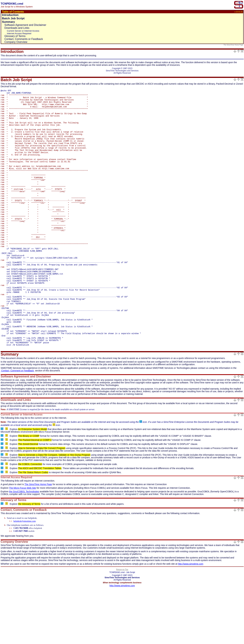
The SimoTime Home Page (234, 45)
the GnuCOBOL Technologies (24, 547)
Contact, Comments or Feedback (24, 39)
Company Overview (16, 42)
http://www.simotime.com (191, 619)
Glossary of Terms (15, 36)
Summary (8, 22)
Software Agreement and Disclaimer (25, 25)
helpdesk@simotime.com (25, 577)
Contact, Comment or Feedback (18, 426)
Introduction (10, 15)
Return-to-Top (122, 625)
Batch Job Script (13, 18)
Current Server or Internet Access (23, 31)
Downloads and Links (17, 28)
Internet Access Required (19, 33)
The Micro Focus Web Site (23, 543)
